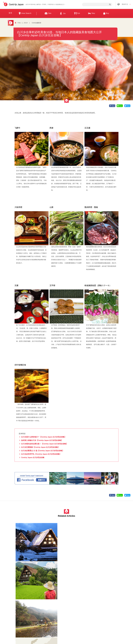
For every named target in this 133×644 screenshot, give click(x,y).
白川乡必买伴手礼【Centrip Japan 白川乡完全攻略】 (41, 454)
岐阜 (22, 556)
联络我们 (98, 610)
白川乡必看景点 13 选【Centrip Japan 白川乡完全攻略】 (42, 451)
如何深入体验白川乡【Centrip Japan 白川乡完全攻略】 (42, 440)
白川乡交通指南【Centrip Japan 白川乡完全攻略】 (40, 447)
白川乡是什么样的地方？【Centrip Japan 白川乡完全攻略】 (44, 437)
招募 (60, 610)
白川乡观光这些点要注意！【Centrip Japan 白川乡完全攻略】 (44, 444)
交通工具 (105, 556)
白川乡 (18, 556)
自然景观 (27, 556)
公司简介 (49, 610)
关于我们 (37, 610)
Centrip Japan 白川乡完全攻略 (33, 458)
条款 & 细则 (72, 610)
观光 (78, 596)
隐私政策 (85, 610)
